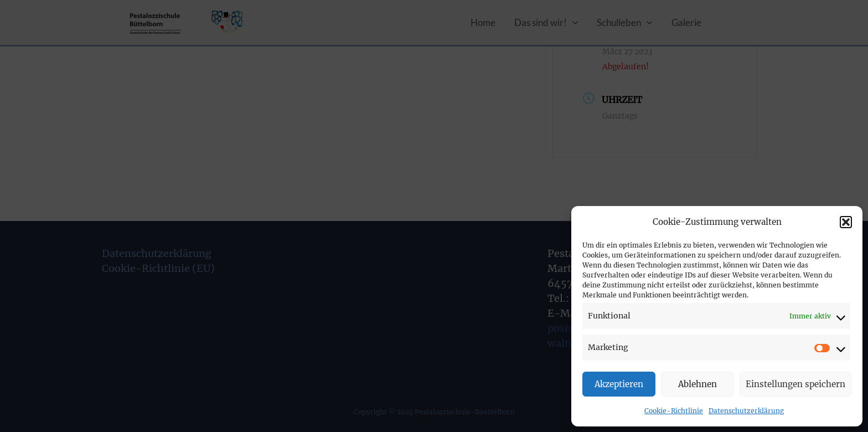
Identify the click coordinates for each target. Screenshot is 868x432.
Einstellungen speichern (795, 384)
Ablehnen (697, 384)
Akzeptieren (619, 384)
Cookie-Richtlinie (674, 411)
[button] (846, 222)
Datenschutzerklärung (746, 411)
